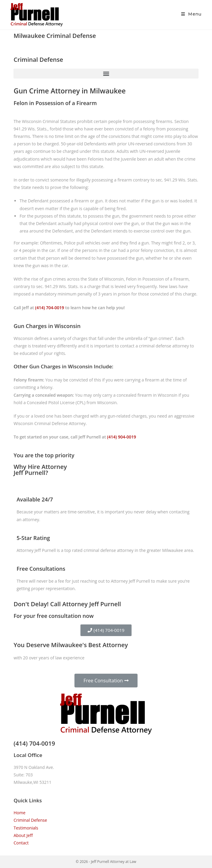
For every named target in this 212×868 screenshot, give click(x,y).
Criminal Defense (30, 820)
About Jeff (23, 835)
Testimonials (26, 828)
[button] (106, 74)
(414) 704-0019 (49, 308)
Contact (21, 843)
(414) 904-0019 (122, 437)
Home (19, 813)
